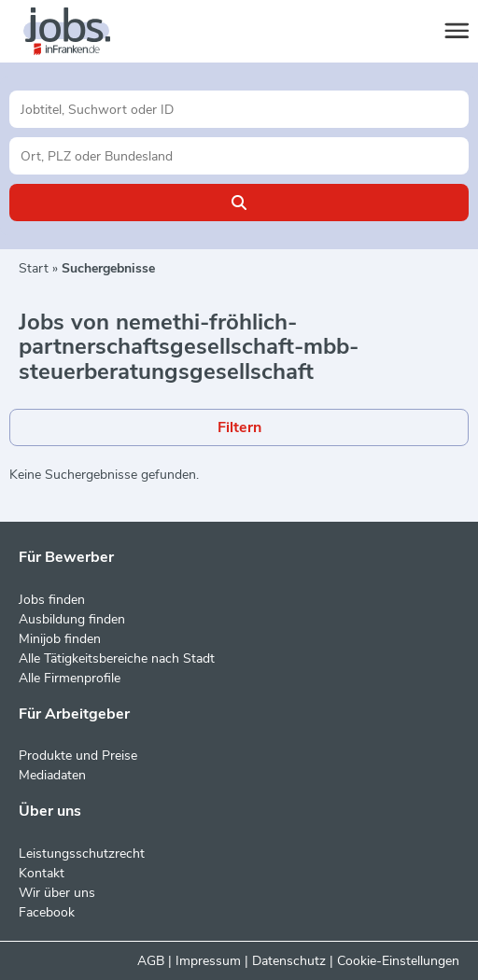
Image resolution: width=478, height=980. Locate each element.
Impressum (208, 961)
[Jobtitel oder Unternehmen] (239, 109)
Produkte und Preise (78, 756)
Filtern (239, 427)
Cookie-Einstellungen (398, 961)
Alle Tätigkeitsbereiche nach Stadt (117, 658)
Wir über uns (57, 893)
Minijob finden (60, 639)
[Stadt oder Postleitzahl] (239, 156)
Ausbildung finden (72, 619)
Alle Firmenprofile (70, 678)
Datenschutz (289, 961)
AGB (151, 961)
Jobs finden (52, 600)
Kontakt (42, 873)
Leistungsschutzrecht (82, 854)
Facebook (47, 912)
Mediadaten (52, 775)
